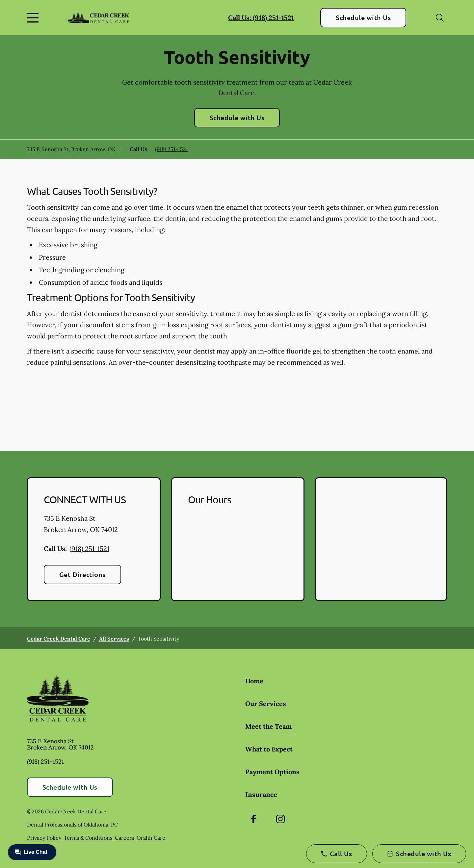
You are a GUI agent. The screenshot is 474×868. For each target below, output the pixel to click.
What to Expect (269, 749)
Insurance (261, 794)
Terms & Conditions (88, 838)
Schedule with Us (363, 17)
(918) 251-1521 (171, 149)
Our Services (266, 704)
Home (254, 681)
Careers (124, 838)
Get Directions (82, 574)
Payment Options (272, 772)
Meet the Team (268, 726)
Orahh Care (151, 838)
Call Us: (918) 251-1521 (261, 18)
